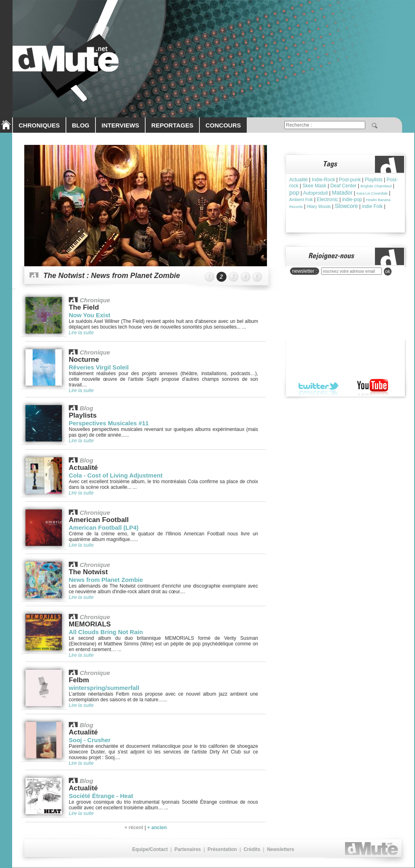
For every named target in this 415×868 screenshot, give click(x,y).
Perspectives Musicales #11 (109, 423)
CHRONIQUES (39, 125)
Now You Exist (90, 315)
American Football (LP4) (104, 527)
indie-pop (352, 199)
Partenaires (187, 849)
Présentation (222, 849)
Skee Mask (314, 186)
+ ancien (157, 828)
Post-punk (350, 180)
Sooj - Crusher (90, 740)
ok (388, 272)
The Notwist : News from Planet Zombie (112, 276)
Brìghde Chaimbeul (376, 186)
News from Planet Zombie (106, 580)
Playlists (374, 180)
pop (294, 192)
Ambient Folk (301, 200)
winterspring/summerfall (104, 688)
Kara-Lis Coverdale (372, 193)
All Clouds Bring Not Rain (106, 632)
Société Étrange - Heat (101, 796)
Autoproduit (315, 193)
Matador (342, 193)
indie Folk (372, 206)
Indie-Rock (323, 180)
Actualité (299, 180)
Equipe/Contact (150, 849)
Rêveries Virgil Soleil (99, 367)
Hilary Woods (319, 207)
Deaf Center (344, 186)
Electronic (327, 199)
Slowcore (346, 206)
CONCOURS (223, 125)
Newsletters (281, 849)
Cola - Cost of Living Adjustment (116, 475)
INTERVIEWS (120, 125)
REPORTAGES (172, 125)
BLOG (81, 125)
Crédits (252, 849)
